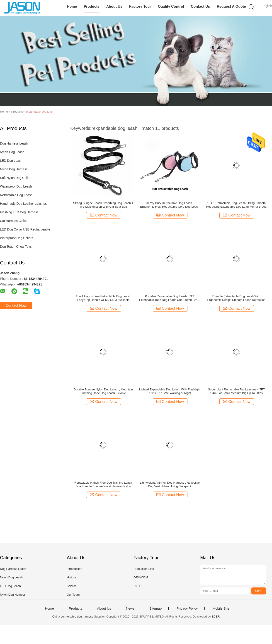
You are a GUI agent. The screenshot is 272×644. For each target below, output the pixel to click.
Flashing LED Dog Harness (19, 212)
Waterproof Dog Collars (17, 238)
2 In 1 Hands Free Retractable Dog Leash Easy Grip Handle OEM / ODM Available (103, 298)
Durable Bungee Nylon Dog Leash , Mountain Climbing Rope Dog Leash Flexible (103, 391)
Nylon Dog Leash (12, 152)
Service (72, 586)
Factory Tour (140, 6)
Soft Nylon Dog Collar (15, 178)
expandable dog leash (40, 112)
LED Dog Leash (11, 161)
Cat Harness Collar (13, 221)
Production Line (144, 569)
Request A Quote (231, 6)
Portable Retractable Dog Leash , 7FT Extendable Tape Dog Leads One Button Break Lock (170, 298)
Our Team (73, 595)
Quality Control (171, 6)
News (130, 608)
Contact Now (16, 305)
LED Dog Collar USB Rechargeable (25, 229)
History (71, 577)
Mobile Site (221, 608)
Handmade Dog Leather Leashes (23, 204)
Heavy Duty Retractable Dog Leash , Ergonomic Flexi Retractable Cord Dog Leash (170, 205)
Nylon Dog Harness (14, 169)
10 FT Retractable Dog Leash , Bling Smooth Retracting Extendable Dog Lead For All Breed (236, 205)
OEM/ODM (141, 577)
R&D (137, 586)
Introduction (74, 569)
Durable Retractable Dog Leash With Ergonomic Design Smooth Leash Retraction (236, 298)
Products (91, 6)
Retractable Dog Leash (16, 195)
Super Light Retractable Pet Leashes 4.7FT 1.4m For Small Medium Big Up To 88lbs (236, 391)
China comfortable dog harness (73, 617)
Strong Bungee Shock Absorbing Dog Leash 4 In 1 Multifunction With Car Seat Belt (103, 205)
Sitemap (155, 608)
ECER (216, 617)
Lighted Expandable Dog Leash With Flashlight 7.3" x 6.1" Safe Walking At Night (170, 391)
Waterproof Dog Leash (16, 186)
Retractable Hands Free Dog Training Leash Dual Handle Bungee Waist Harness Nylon (103, 484)
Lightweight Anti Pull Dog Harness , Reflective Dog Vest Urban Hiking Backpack (170, 484)
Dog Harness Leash (14, 143)
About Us (114, 6)
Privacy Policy (187, 608)
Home (72, 6)
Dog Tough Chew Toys (16, 247)
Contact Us (200, 6)
